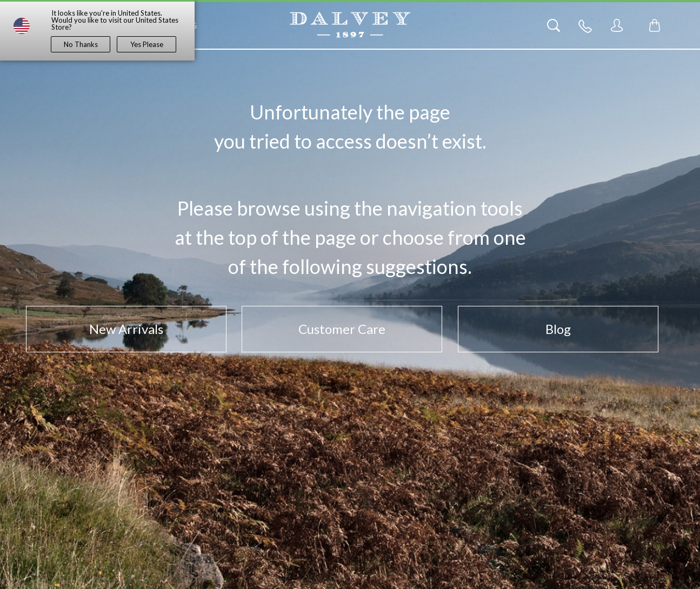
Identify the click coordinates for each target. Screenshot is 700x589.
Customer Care (342, 329)
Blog (558, 329)
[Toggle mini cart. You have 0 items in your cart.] (655, 25)
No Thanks (81, 44)
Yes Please (147, 44)
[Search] (554, 25)
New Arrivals (126, 329)
